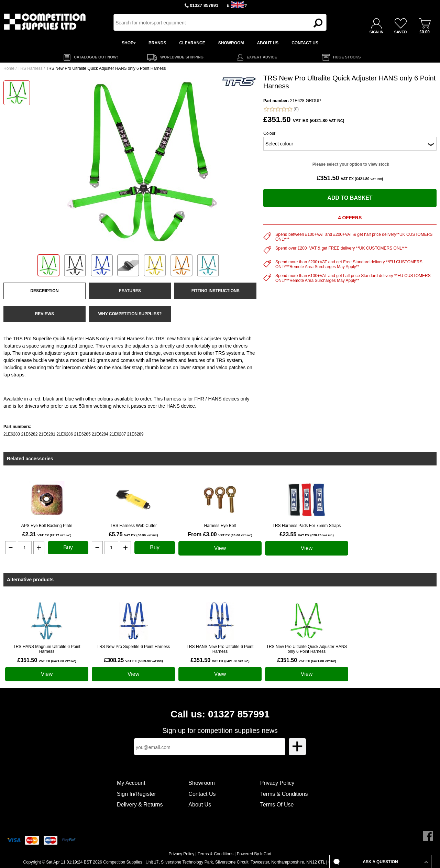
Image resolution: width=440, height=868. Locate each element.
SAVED (400, 32)
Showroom (201, 783)
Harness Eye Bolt (220, 526)
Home (9, 68)
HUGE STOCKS (347, 57)
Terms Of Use (277, 805)
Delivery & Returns (140, 805)
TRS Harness (30, 68)
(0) (281, 109)
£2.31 (47, 534)
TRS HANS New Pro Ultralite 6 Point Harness (220, 649)
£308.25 (133, 660)
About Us (200, 805)
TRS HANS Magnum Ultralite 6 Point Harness (47, 649)
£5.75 (133, 534)
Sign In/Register (136, 794)
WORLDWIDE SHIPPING (182, 57)
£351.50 (47, 660)
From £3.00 (220, 534)
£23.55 (306, 534)
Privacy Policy (277, 783)
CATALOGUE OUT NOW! (96, 57)
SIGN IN (377, 32)
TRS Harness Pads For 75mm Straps (307, 526)
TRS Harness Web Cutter (133, 526)
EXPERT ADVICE (262, 57)
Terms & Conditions (284, 794)
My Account (131, 783)
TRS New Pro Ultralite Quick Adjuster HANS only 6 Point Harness (307, 649)
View (220, 548)
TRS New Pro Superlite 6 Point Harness (134, 647)
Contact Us (202, 794)
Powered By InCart (254, 854)
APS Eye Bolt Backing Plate (47, 526)
